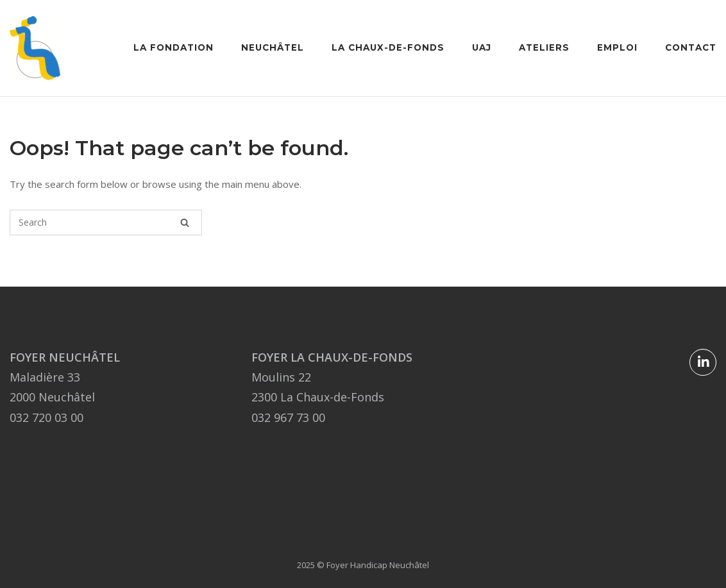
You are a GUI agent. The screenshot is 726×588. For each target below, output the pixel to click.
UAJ (482, 47)
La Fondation (173, 47)
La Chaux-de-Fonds (388, 47)
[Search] (185, 223)
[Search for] (106, 223)
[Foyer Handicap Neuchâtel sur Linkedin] (703, 362)
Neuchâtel (273, 47)
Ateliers (544, 47)
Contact (691, 47)
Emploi (617, 47)
